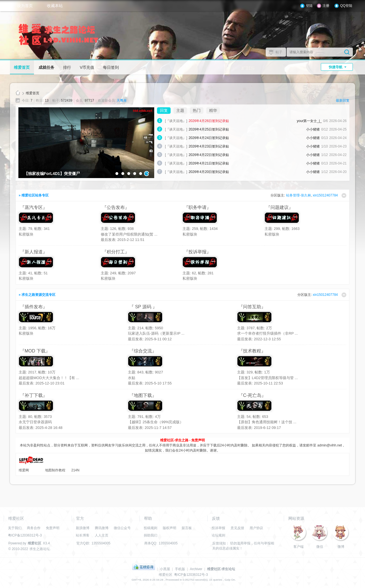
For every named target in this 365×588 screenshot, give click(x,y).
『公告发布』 (116, 207)
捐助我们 (151, 535)
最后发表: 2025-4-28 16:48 (41, 428)
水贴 (132, 378)
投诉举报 (218, 528)
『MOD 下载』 (35, 351)
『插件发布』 (34, 307)
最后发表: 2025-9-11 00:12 (150, 339)
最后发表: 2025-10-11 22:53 (260, 383)
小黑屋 (165, 569)
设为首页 (25, 6)
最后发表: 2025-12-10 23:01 (42, 383)
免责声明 (53, 528)
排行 (67, 67)
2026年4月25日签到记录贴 (209, 129)
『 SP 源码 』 (143, 307)
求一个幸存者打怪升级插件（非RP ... (267, 333)
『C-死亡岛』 (252, 395)
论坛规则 (218, 535)
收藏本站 (55, 6)
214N (75, 470)
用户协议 (256, 528)
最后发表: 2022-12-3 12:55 (259, 339)
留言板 (187, 528)
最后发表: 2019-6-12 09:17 (259, 428)
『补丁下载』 (34, 395)
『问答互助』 (252, 307)
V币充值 (87, 67)
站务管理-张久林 (299, 195)
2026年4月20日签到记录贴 (209, 172)
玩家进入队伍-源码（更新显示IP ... (156, 333)
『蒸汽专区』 (34, 207)
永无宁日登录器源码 (35, 422)
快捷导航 (336, 67)
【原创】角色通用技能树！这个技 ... (267, 422)
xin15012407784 (325, 195)
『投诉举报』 (197, 252)
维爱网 (24, 470)
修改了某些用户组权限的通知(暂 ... (129, 234)
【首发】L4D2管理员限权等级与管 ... (268, 378)
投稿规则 (151, 528)
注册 (326, 6)
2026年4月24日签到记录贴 (209, 138)
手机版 (180, 569)
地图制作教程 (55, 470)
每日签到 (111, 67)
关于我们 (15, 528)
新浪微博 (83, 528)
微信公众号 (122, 528)
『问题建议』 (280, 207)
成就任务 (46, 67)
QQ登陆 (346, 6)
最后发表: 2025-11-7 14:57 (150, 428)
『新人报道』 (34, 252)
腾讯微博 (102, 528)
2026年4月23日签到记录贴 (209, 146)
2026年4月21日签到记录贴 (209, 163)
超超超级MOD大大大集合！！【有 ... (49, 378)
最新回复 (343, 101)
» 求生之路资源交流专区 (37, 295)
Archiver (196, 569)
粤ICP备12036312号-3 (25, 535)
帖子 (279, 52)
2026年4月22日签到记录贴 (209, 155)
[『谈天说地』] (176, 121)
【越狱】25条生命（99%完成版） (156, 422)
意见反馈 (237, 528)
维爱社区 (18, 93)
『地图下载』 (143, 395)
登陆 (309, 6)
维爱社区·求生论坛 (221, 569)
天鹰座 (122, 101)
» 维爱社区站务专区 (34, 195)
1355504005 (101, 543)
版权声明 (169, 528)
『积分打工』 (116, 252)
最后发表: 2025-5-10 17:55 (150, 383)
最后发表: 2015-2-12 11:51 (123, 240)
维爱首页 (22, 67)
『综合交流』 (143, 351)
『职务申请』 (197, 207)
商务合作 (34, 528)
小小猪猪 (313, 129)
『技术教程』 (252, 351)
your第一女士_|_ (309, 121)
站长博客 (83, 535)
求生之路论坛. (40, 549)
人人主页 (102, 535)
